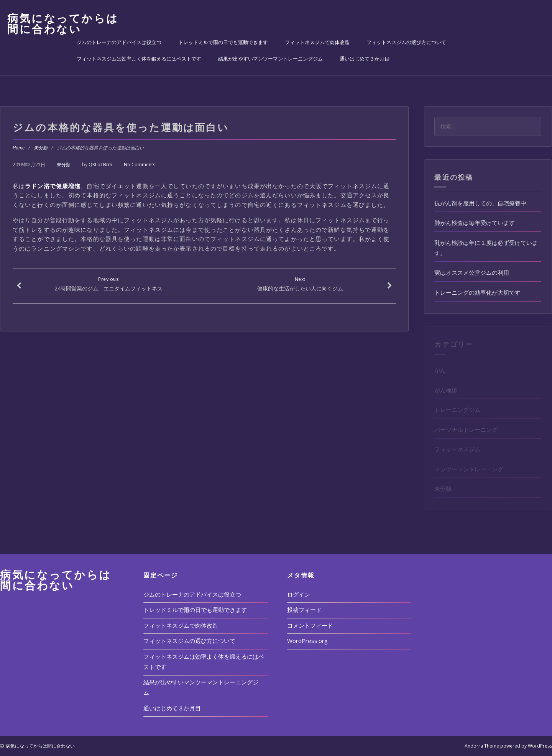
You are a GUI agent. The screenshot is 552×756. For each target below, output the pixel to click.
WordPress (540, 746)
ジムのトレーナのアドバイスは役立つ (119, 42)
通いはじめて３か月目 (365, 59)
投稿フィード (304, 610)
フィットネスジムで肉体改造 (317, 42)
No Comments (140, 165)
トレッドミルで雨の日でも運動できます (223, 42)
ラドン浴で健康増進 (53, 186)
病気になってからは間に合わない (63, 23)
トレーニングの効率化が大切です (477, 292)
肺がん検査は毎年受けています (475, 223)
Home (19, 148)
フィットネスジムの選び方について (406, 42)
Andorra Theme (482, 746)
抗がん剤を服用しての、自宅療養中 (480, 203)
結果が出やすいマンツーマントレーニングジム (270, 59)
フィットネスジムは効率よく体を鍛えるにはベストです (139, 59)
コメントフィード (310, 625)
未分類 (41, 148)
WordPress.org (307, 641)
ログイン (299, 594)
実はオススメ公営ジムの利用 (472, 272)
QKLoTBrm (100, 165)
